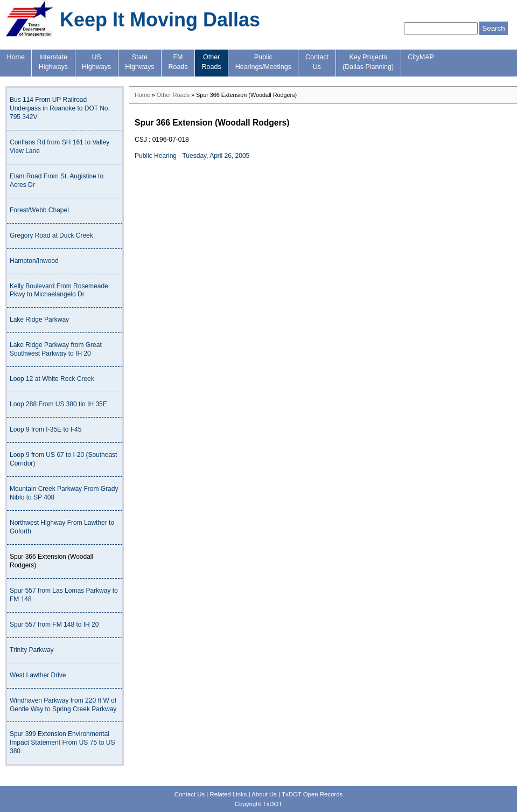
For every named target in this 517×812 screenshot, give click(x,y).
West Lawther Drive (38, 675)
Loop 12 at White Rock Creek (52, 379)
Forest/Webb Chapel (39, 210)
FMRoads (178, 62)
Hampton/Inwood (34, 261)
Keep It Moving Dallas (160, 20)
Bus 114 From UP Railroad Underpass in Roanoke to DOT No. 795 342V (60, 108)
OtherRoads (212, 62)
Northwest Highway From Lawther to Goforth (62, 527)
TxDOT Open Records (312, 794)
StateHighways (139, 62)
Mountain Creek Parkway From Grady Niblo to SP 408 (64, 493)
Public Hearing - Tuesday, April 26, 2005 (192, 156)
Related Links (228, 794)
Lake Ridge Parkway (39, 320)
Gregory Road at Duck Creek (51, 235)
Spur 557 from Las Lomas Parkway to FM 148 (64, 595)
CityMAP (421, 57)
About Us (264, 794)
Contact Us (190, 794)
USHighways (96, 62)
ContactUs (317, 62)
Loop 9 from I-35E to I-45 (46, 429)
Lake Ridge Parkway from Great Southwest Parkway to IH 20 (56, 349)
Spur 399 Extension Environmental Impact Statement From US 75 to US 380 (62, 742)
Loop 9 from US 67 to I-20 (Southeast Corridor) (63, 459)
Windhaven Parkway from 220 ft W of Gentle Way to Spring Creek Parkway (63, 705)
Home (16, 57)
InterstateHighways (53, 62)
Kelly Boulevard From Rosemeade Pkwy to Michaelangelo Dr (59, 290)
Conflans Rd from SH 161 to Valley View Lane (60, 147)
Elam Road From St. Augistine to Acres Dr (57, 181)
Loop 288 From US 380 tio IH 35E (58, 404)
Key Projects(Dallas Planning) (368, 62)
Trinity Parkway (32, 650)
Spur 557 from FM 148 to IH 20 (54, 624)
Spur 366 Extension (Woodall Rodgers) (51, 561)
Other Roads (173, 95)
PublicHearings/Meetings (263, 62)
